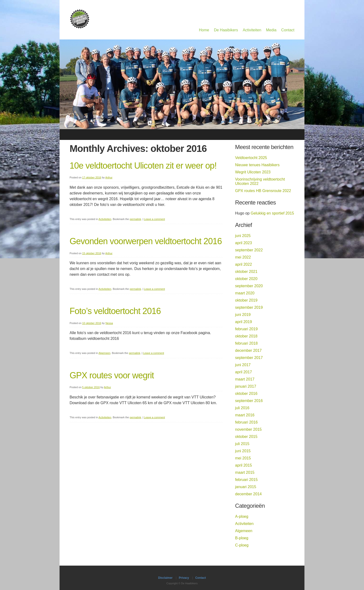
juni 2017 (243, 365)
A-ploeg (242, 516)
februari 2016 (246, 422)
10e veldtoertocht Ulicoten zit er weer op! (143, 166)
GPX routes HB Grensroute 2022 (263, 191)
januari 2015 (246, 487)
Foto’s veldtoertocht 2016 (115, 311)
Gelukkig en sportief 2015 (272, 213)
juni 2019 (243, 315)
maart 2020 (245, 293)
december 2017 (248, 350)
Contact (288, 30)
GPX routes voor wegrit (112, 375)
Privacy (184, 578)
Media (271, 30)
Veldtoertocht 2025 (251, 158)
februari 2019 (246, 329)
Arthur (109, 177)
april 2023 (243, 243)
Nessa (109, 323)
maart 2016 (245, 415)
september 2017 (249, 358)
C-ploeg (242, 545)
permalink (135, 219)
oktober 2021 (246, 272)
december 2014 (248, 494)
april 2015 (243, 465)
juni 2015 (243, 451)
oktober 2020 (246, 279)
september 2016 (249, 401)
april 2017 (243, 372)
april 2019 (243, 322)
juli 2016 (242, 408)
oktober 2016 (246, 394)
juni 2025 (243, 236)
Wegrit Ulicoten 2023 (253, 172)
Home (204, 30)
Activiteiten (252, 30)
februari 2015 (246, 480)
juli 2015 (242, 444)
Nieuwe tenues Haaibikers (257, 165)
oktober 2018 (246, 336)
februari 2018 (246, 343)
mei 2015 (243, 458)
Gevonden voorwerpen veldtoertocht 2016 (146, 241)
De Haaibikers (226, 30)
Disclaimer (165, 578)
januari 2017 (246, 386)
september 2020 (249, 286)
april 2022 (243, 264)
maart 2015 (245, 472)
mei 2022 (243, 257)
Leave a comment (154, 219)
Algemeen (105, 353)
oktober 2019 (246, 300)
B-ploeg (242, 538)
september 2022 (249, 250)
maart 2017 (245, 379)
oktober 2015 (246, 437)
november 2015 (248, 429)
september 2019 (249, 307)
